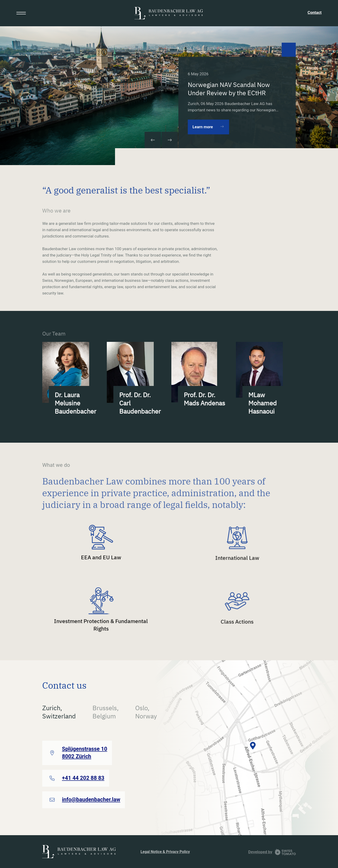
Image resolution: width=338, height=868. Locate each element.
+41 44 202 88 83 (83, 778)
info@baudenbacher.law (91, 800)
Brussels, (106, 712)
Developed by (260, 852)
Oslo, (146, 712)
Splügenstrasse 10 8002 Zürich (85, 753)
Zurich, (59, 712)
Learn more (203, 127)
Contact (315, 12)
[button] (170, 140)
